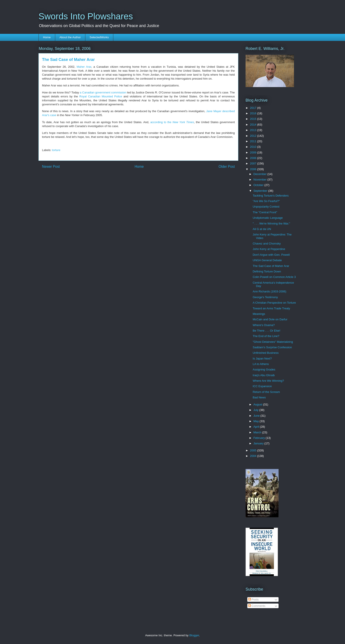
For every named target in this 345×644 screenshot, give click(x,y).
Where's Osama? (264, 325)
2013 (254, 130)
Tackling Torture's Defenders (271, 196)
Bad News (259, 397)
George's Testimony (265, 297)
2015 (254, 119)
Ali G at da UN (262, 229)
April (257, 427)
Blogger (194, 635)
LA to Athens (261, 364)
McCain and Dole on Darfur (270, 319)
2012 (254, 136)
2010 (254, 147)
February (260, 438)
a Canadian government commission (103, 92)
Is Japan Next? (262, 358)
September (261, 191)
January (259, 443)
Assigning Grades (264, 369)
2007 (254, 163)
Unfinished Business (266, 353)
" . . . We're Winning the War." (271, 223)
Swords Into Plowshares (86, 16)
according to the (172, 122)
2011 (254, 141)
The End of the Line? (266, 336)
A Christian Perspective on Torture (274, 303)
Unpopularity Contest (266, 207)
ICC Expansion (262, 386)
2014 (254, 125)
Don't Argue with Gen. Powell (271, 255)
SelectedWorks (99, 37)
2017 (254, 108)
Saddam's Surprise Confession (272, 347)
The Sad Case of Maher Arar (271, 266)
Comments (257, 606)
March (258, 432)
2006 (254, 169)
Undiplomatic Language (268, 218)
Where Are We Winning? (268, 381)
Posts (253, 599)
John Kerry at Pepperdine (269, 249)
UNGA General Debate (267, 260)
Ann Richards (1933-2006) (269, 291)
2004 (254, 456)
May (257, 421)
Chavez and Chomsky (267, 244)
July (256, 410)
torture (56, 150)
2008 (254, 158)
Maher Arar (84, 67)
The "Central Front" (265, 212)
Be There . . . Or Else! (266, 331)
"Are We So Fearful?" (266, 201)
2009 (254, 152)
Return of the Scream (266, 392)
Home (47, 37)
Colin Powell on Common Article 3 (274, 277)
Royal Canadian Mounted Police (101, 96)
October (259, 185)
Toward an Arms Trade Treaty (271, 308)
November (261, 180)
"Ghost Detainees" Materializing (273, 342)
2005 (254, 450)
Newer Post (51, 167)
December (261, 174)
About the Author (70, 37)
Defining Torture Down (267, 271)
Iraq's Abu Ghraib (264, 375)
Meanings (259, 314)
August (258, 404)
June (257, 416)
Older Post (227, 167)
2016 (254, 113)
